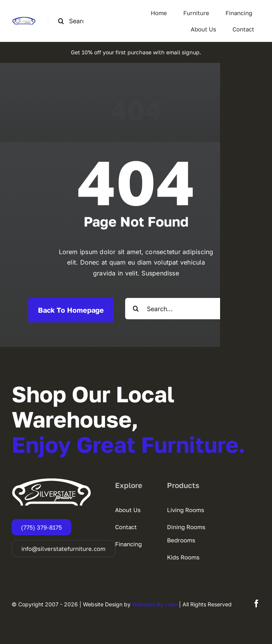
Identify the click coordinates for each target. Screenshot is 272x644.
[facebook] (257, 604)
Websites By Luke (155, 604)
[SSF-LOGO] (24, 20)
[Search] (61, 21)
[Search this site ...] (74, 21)
